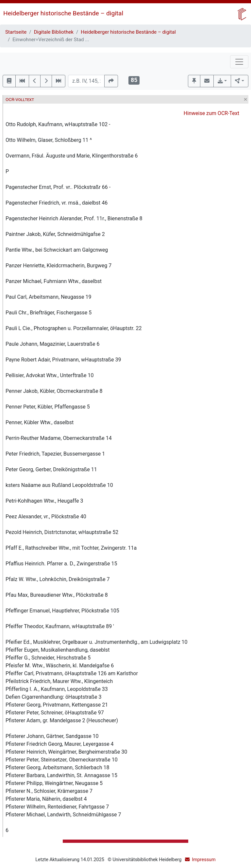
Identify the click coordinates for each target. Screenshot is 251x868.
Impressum (204, 860)
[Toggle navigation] (239, 62)
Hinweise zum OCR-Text (211, 113)
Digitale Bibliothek (54, 32)
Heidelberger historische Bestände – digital (63, 13)
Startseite (16, 32)
